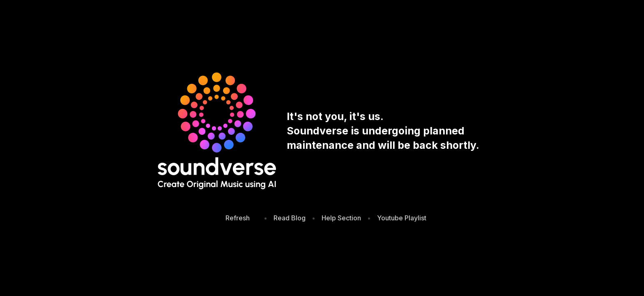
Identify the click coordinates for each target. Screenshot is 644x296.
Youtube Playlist (402, 218)
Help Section (341, 218)
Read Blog (290, 218)
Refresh (238, 218)
